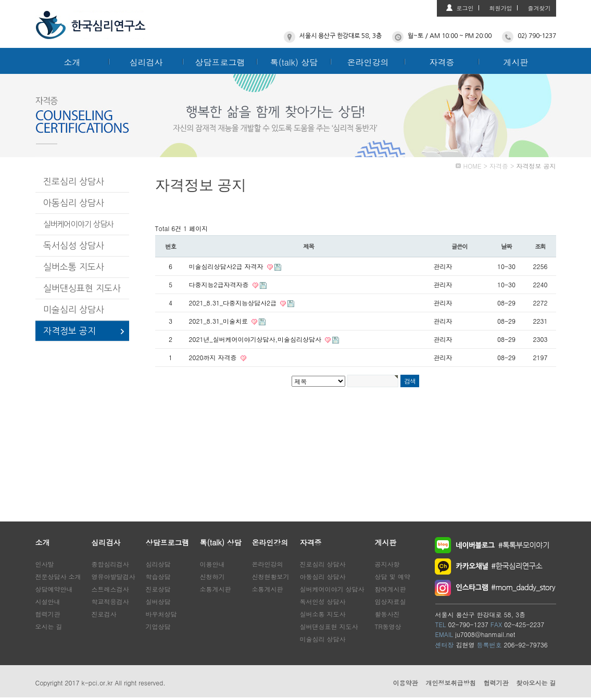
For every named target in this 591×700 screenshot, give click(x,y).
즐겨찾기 (539, 8)
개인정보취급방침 (450, 683)
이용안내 (212, 564)
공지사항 (387, 564)
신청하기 (212, 576)
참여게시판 (391, 589)
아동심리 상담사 (74, 203)
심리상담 (158, 564)
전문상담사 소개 (58, 576)
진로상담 (158, 589)
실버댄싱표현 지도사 (82, 288)
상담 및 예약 (393, 576)
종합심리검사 (110, 564)
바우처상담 (161, 614)
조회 (540, 246)
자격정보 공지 (70, 331)
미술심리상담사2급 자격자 (227, 266)
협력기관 (48, 614)
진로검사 (104, 614)
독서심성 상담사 (74, 245)
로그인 (465, 8)
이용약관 (405, 683)
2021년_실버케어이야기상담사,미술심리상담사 (256, 339)
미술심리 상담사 (74, 309)
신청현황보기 (271, 576)
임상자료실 (391, 601)
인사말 (45, 564)
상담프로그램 (220, 62)
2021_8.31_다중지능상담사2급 (234, 303)
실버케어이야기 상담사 (79, 224)
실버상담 (158, 601)
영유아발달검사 (114, 576)
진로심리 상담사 (74, 181)
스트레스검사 (110, 589)
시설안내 (48, 601)
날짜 (506, 246)
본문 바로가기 (0, 0)
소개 (72, 62)
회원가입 (501, 8)
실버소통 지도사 (74, 267)
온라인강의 (368, 62)
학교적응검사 (110, 601)
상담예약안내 (54, 589)
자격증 (442, 62)
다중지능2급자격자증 (220, 284)
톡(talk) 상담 (294, 62)
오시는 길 (49, 626)
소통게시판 (216, 589)
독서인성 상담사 (323, 601)
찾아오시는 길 (536, 683)
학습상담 (158, 576)
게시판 (516, 62)
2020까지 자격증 (214, 357)
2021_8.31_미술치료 (219, 321)
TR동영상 (388, 626)
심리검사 (146, 62)
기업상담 (158, 626)
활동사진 (387, 614)
